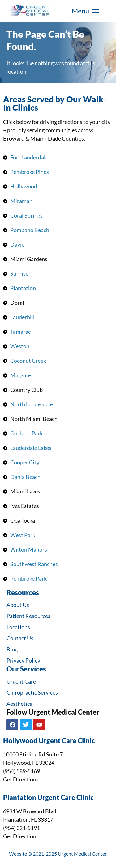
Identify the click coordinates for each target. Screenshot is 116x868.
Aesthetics (19, 704)
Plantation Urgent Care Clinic (48, 798)
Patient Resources (28, 616)
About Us (18, 605)
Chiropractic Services (32, 692)
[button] (85, 11)
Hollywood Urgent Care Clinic (49, 741)
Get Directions (21, 779)
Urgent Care (21, 681)
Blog (12, 649)
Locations (18, 627)
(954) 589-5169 (21, 771)
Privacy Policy (23, 660)
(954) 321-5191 (21, 828)
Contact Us (20, 638)
